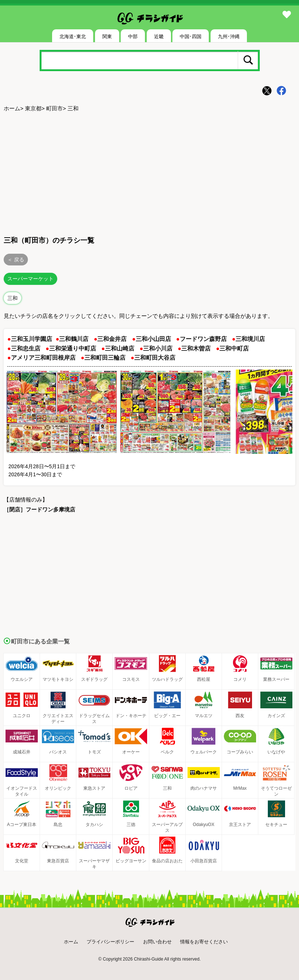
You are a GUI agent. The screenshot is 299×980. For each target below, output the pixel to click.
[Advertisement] (149, 173)
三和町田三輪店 (105, 358)
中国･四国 (191, 36)
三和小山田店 (153, 339)
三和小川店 (158, 348)
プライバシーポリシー (110, 942)
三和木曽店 (196, 348)
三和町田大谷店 (155, 358)
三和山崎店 (120, 348)
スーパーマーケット (30, 279)
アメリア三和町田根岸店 (43, 358)
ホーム (12, 108)
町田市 (54, 108)
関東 (107, 36)
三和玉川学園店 (32, 339)
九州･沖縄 (229, 36)
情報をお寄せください (204, 942)
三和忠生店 (26, 348)
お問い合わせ (157, 942)
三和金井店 (112, 339)
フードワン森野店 (203, 339)
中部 (133, 36)
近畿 (159, 36)
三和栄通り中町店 (73, 348)
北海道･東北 (73, 36)
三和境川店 (250, 339)
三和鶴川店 (74, 339)
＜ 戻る (16, 260)
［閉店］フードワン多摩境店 (39, 509)
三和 (12, 298)
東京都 (33, 108)
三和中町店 (234, 348)
